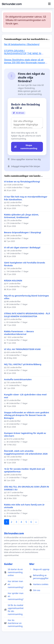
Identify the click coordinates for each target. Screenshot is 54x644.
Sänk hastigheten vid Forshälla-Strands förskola (25, 264)
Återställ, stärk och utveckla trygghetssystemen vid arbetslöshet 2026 (26, 452)
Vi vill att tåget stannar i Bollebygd (22, 248)
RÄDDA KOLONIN (13, 281)
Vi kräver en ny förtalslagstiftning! (22, 182)
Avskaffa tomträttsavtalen (18, 379)
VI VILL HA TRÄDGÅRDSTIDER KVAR (22, 349)
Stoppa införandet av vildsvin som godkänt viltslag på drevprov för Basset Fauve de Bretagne (27, 415)
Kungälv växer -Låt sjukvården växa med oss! (25, 396)
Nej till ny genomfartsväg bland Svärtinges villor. (26, 297)
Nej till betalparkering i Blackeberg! (22, 44)
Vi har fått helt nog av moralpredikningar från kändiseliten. (26, 198)
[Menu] (49, 4)
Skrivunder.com (12, 4)
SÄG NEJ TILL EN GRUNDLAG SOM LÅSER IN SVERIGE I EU (26, 488)
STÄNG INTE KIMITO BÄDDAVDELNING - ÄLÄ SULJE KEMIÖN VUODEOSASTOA (27, 315)
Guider (8, 564)
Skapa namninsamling (26, 147)
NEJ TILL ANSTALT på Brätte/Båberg (23, 364)
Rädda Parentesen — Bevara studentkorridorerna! (19, 333)
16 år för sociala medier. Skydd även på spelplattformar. (24, 470)
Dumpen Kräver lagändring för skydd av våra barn (25, 435)
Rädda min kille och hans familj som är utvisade (24, 506)
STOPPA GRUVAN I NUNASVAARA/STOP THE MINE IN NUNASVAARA (23, 53)
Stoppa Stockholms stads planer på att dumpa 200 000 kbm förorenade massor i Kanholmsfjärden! (25, 62)
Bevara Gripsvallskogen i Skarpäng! (23, 232)
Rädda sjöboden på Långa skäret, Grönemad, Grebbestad (21, 216)
